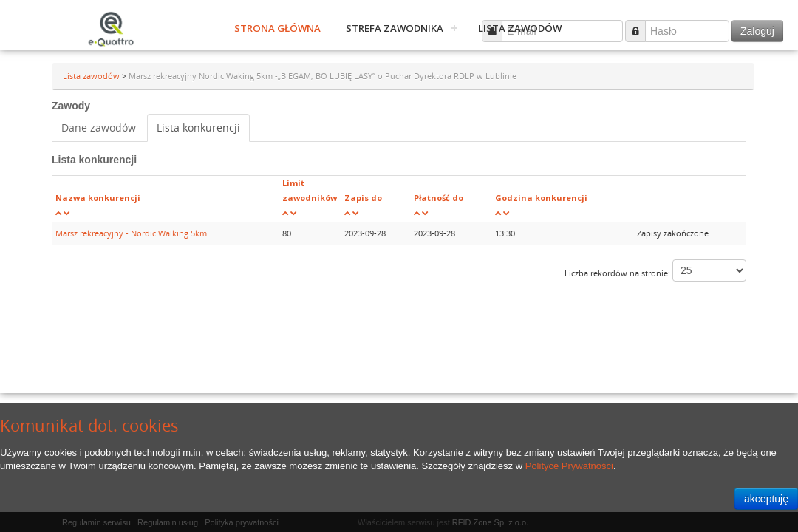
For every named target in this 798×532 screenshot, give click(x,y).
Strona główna (277, 28)
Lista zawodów (520, 28)
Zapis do (363, 198)
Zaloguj (757, 31)
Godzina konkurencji (541, 198)
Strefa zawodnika (395, 28)
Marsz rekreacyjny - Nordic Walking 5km (131, 233)
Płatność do (439, 198)
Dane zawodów (99, 127)
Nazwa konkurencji (98, 198)
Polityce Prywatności (569, 466)
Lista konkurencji (198, 127)
